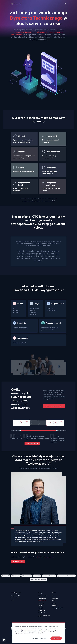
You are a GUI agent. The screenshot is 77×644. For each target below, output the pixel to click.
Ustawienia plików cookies (39, 638)
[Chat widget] (4, 640)
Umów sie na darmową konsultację (54, 406)
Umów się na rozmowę (32, 443)
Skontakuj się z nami (18, 562)
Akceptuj (56, 638)
